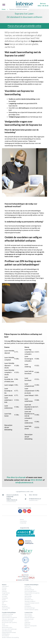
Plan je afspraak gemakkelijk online (24, 26)
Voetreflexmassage (7, 631)
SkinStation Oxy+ (29, 600)
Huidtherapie (28, 595)
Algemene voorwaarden (31, 626)
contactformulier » (34, 500)
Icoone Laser (28, 586)
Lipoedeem (27, 605)
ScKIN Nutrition (6, 608)
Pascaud (4, 605)
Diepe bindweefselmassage (9, 632)
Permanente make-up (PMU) (9, 622)
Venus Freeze (28, 588)
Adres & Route (28, 614)
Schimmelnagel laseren (31, 591)
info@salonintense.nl (24, 483)
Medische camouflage (8, 614)
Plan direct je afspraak (16, 477)
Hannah (4, 590)
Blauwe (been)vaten (7, 627)
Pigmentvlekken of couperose (32, 593)
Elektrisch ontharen (7, 616)
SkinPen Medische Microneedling (10, 637)
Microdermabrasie (29, 590)
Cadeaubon (27, 622)
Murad (4, 600)
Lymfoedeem (28, 606)
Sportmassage (28, 596)
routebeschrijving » (11, 501)
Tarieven (27, 621)
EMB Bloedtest (6, 634)
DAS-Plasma (28, 598)
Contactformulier (29, 619)
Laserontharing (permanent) (32, 603)
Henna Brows (5, 636)
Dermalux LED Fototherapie (9, 629)
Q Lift (3, 624)
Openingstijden (28, 616)
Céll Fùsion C (5, 586)
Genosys (4, 588)
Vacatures (27, 627)
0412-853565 (37, 480)
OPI (3, 603)
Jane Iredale (5, 595)
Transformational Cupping (31, 610)
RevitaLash (5, 606)
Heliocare (4, 591)
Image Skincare (6, 593)
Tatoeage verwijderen (30, 601)
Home (4, 9)
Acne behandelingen (30, 608)
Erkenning (27, 624)
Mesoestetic (5, 598)
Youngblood (5, 610)
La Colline (5, 596)
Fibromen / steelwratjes (8, 619)
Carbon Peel (5, 626)
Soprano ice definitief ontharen (18, 9)
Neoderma (5, 601)
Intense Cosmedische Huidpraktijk (23, 521)
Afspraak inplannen (30, 617)
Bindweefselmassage (7, 621)
